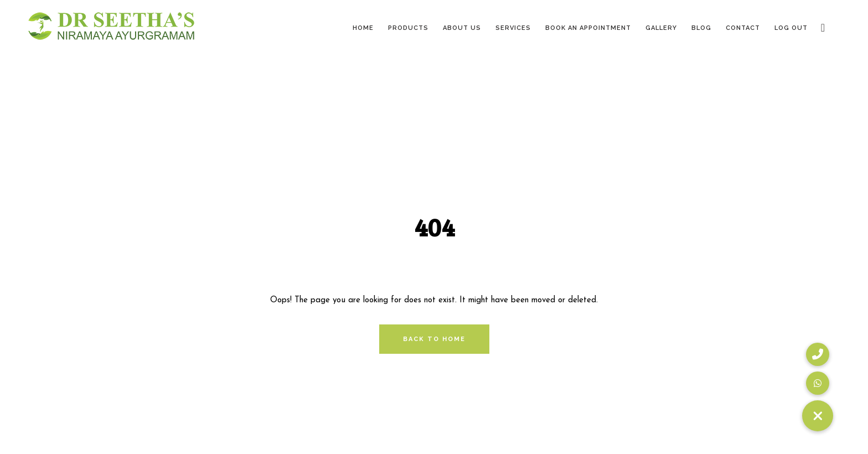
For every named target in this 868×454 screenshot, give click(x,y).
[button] (818, 416)
